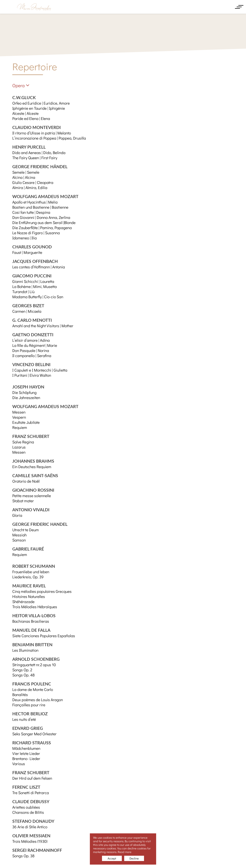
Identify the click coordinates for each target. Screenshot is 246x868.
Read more (125, 852)
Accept (112, 858)
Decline (134, 858)
